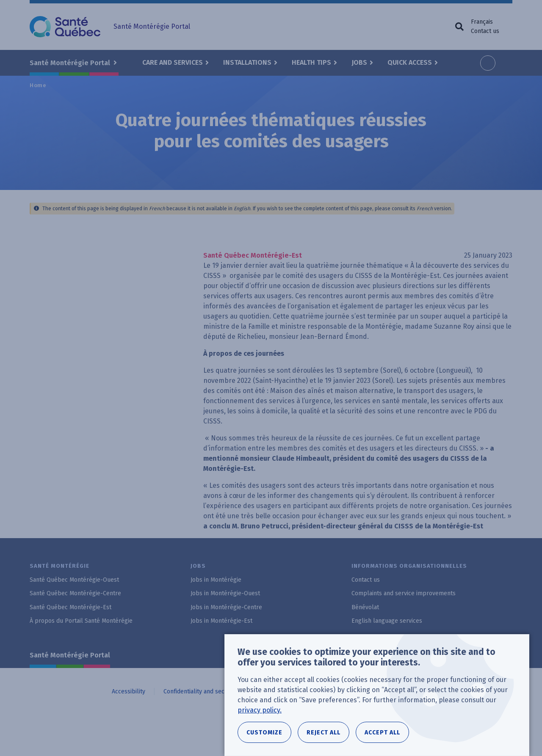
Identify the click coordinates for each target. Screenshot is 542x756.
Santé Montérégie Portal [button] (71, 63)
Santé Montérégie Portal (70, 655)
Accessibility (129, 691)
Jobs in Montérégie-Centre (226, 607)
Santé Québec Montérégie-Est (71, 607)
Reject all (324, 733)
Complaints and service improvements (404, 593)
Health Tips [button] (311, 62)
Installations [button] (247, 62)
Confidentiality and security (200, 691)
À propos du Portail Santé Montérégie (81, 621)
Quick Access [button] (410, 62)
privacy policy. (260, 710)
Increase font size (488, 63)
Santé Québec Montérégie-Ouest (74, 580)
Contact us (485, 31)
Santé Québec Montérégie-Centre (75, 593)
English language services (387, 621)
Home (38, 85)
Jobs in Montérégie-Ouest (225, 593)
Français (482, 22)
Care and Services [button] (173, 62)
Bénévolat (365, 607)
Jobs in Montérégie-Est (221, 621)
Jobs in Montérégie (216, 580)
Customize (264, 733)
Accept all (382, 733)
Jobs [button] (359, 62)
